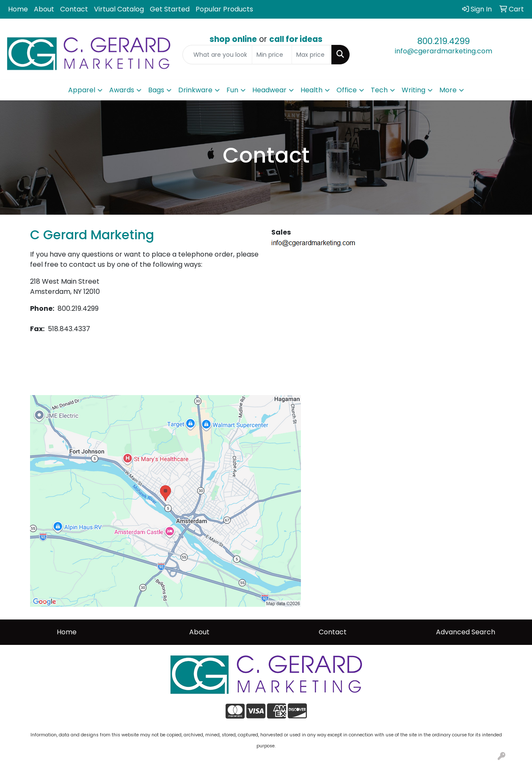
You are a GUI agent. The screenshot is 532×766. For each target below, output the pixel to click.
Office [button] (347, 90)
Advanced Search (466, 632)
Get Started (170, 9)
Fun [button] (232, 90)
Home (18, 9)
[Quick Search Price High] (312, 55)
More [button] (448, 90)
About (44, 9)
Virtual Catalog (119, 9)
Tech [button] (379, 90)
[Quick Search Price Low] (272, 55)
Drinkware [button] (195, 90)
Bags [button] (156, 90)
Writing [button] (413, 90)
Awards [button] (122, 90)
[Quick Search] (217, 55)
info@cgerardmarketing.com (444, 51)
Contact (74, 9)
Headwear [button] (269, 90)
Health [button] (311, 90)
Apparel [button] (82, 90)
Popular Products (224, 9)
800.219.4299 (444, 41)
